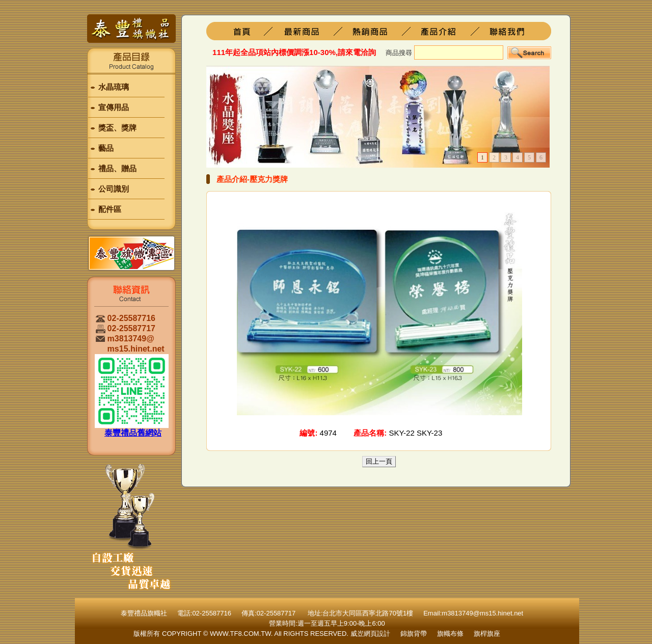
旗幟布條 (450, 634)
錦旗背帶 (414, 634)
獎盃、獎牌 (117, 128)
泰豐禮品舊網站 (133, 433)
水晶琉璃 (114, 87)
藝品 (106, 148)
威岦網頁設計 (370, 634)
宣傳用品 (114, 107)
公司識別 (114, 189)
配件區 (110, 209)
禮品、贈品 (117, 168)
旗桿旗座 (309, 31)
